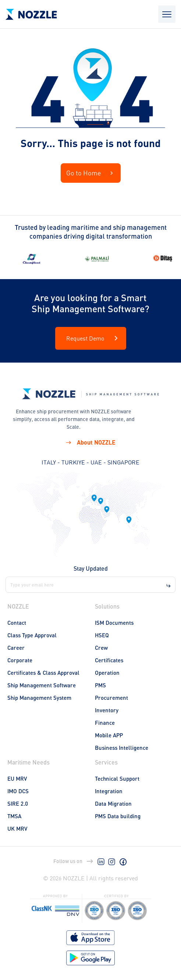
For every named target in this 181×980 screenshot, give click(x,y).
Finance (105, 723)
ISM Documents (114, 623)
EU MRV (17, 778)
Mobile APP (109, 735)
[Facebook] (123, 861)
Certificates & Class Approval (43, 673)
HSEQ (102, 635)
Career (16, 648)
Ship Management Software (42, 685)
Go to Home (91, 173)
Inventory (107, 710)
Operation (107, 673)
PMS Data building (118, 816)
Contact (17, 623)
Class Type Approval (32, 635)
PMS (100, 685)
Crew (101, 648)
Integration (109, 791)
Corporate (20, 660)
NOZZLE (18, 606)
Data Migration (113, 803)
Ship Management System (39, 698)
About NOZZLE (90, 442)
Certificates (109, 660)
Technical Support (117, 778)
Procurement (111, 698)
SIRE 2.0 (18, 803)
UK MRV (17, 828)
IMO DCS (18, 791)
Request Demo (93, 338)
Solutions (107, 606)
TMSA (14, 816)
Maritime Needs (29, 762)
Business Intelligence (122, 748)
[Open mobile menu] (167, 14)
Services (106, 762)
